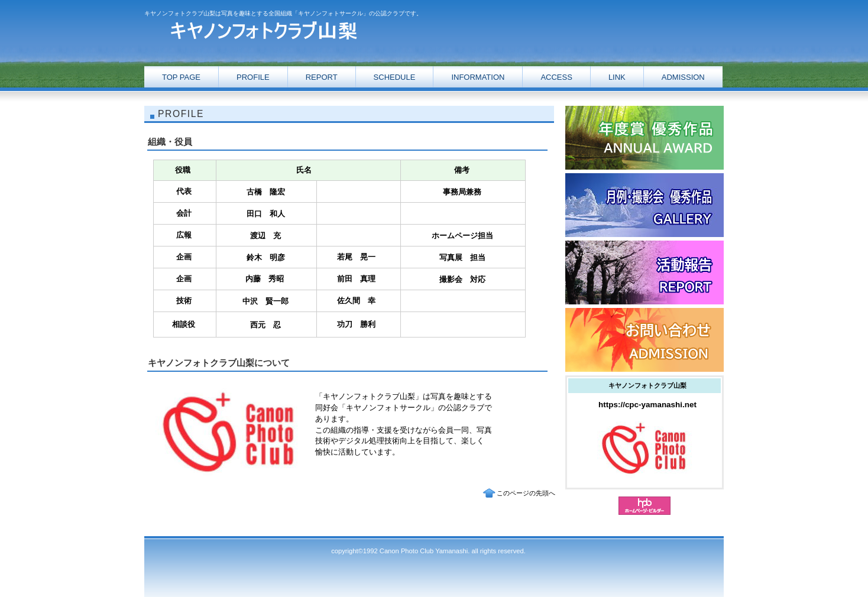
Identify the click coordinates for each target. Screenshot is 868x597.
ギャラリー (644, 205)
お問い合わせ (644, 340)
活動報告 (644, 138)
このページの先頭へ (526, 493)
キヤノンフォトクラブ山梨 (263, 31)
